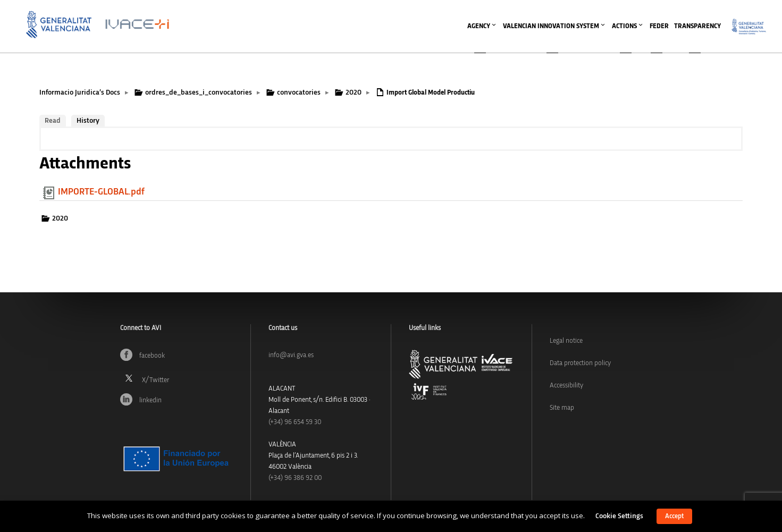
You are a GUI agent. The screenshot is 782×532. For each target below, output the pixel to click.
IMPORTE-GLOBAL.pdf (101, 192)
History (88, 121)
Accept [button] (674, 516)
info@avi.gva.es (291, 355)
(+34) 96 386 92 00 (295, 478)
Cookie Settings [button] (619, 516)
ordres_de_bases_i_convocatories (199, 92)
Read (53, 121)
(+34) (295, 422)
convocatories (299, 92)
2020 (354, 92)
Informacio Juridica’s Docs (80, 92)
